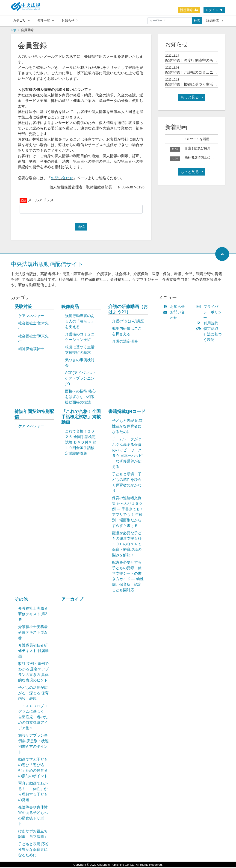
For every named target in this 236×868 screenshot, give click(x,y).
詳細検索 (215, 21)
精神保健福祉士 (31, 350)
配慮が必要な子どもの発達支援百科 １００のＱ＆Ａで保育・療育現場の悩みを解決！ (129, 545)
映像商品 (70, 307)
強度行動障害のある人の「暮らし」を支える (80, 322)
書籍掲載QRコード (127, 412)
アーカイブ (72, 600)
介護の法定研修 (125, 342)
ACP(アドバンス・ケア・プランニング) (80, 379)
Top (13, 31)
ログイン (214, 10)
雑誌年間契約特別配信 (34, 415)
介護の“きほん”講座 (128, 322)
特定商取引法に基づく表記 (210, 335)
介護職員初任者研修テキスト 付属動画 (33, 651)
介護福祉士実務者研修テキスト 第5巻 (33, 633)
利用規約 (208, 324)
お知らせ (69, 20)
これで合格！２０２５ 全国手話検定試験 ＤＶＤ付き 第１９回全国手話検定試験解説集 (81, 443)
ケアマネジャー (31, 316)
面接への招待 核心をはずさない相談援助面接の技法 (80, 397)
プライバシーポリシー (210, 313)
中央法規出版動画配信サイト (47, 265)
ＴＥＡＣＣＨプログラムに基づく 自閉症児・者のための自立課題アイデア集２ (33, 718)
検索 (197, 21)
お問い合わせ (62, 179)
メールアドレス (41, 201)
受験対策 (23, 307)
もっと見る (192, 98)
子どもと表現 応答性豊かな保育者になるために (127, 427)
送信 (81, 227)
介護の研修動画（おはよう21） (128, 310)
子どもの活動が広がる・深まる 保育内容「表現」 (33, 694)
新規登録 (189, 10)
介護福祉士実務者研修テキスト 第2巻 (33, 615)
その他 (21, 600)
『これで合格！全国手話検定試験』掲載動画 (81, 417)
